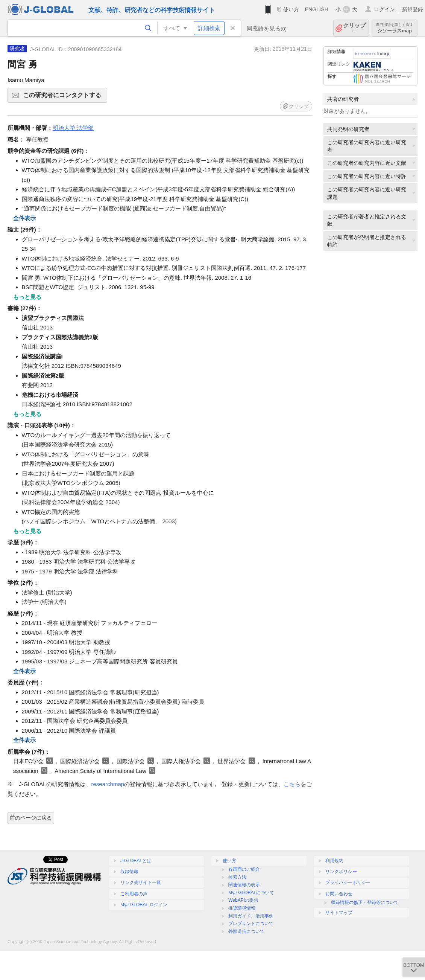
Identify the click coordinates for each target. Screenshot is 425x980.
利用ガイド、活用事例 (251, 916)
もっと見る (27, 297)
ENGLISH (316, 9)
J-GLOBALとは (136, 861)
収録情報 (129, 872)
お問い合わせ (339, 894)
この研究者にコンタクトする (64, 98)
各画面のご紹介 (244, 869)
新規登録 (413, 9)
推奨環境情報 (242, 908)
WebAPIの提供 (243, 900)
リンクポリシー (341, 872)
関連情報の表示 (244, 885)
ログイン (384, 9)
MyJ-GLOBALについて (251, 893)
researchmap (108, 784)
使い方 (291, 9)
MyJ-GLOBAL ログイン (144, 905)
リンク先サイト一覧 (141, 882)
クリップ (354, 28)
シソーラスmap (395, 28)
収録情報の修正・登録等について (365, 902)
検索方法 (237, 877)
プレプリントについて (251, 924)
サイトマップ (339, 913)
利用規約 (334, 861)
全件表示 (24, 218)
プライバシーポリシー (348, 882)
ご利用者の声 (134, 894)
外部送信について (246, 931)
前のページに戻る (31, 818)
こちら (292, 784)
